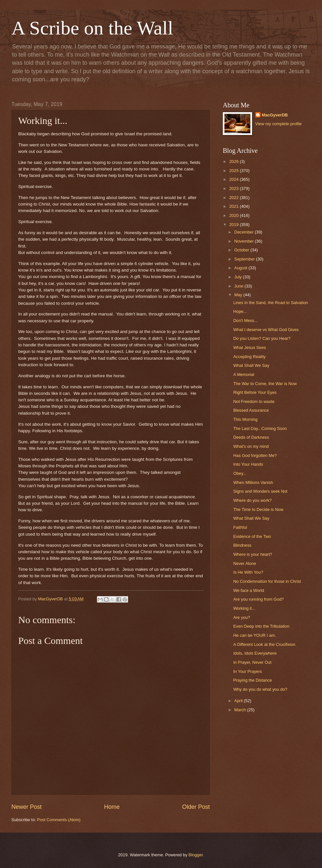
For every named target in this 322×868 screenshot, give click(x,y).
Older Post (196, 807)
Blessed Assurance (251, 410)
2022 (235, 198)
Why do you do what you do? (260, 689)
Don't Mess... (245, 320)
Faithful (240, 527)
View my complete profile (279, 124)
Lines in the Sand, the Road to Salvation (271, 303)
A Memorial (244, 374)
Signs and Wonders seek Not (260, 491)
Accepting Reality (249, 357)
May (239, 295)
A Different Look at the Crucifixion (264, 644)
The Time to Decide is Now (258, 509)
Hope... (240, 311)
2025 (235, 171)
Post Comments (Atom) (59, 820)
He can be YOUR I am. (255, 635)
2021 (235, 206)
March (241, 710)
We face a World (249, 590)
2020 (235, 215)
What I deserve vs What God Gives (266, 330)
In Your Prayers (248, 671)
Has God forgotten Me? (255, 455)
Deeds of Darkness (251, 437)
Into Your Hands (248, 464)
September (245, 259)
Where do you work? (252, 500)
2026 (235, 161)
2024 (235, 179)
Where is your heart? (253, 554)
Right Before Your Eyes (255, 392)
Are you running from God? (258, 599)
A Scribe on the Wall (92, 28)
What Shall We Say (251, 365)
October (242, 250)
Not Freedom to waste (254, 401)
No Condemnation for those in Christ (267, 581)
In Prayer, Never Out (252, 662)
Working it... (244, 608)
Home (112, 807)
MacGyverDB (275, 115)
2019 (235, 225)
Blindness (242, 545)
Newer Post (27, 807)
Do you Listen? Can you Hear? (262, 338)
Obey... (240, 473)
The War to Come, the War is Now (265, 384)
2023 (235, 188)
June (239, 286)
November (244, 241)
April (239, 701)
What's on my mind (251, 446)
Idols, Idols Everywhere (255, 653)
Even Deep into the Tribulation (261, 626)
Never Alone (245, 563)
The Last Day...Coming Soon (260, 428)
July (238, 277)
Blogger (196, 855)
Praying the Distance (253, 680)
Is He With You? (248, 572)
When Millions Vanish (253, 482)
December (244, 232)
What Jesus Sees (249, 347)
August (241, 268)
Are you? (242, 617)
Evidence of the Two (252, 536)
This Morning (245, 419)
